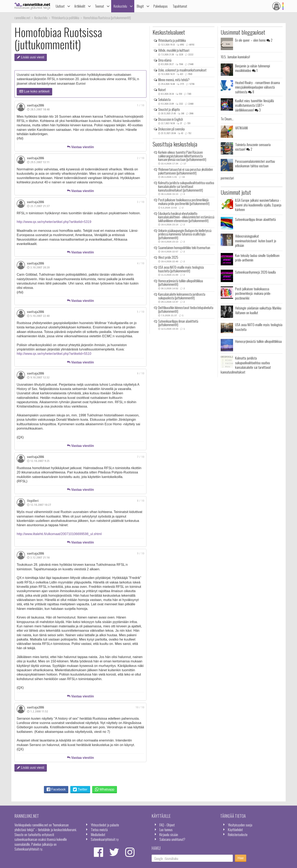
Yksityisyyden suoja (240, 825)
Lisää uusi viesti (31, 57)
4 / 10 (141, 263)
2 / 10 (141, 158)
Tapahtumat (180, 6)
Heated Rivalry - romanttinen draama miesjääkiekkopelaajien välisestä (258, 87)
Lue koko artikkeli (34, 91)
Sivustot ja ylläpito (169, 109)
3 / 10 (141, 202)
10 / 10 (140, 707)
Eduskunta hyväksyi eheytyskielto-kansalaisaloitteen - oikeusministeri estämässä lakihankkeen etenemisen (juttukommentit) (186, 217)
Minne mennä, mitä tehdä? (174, 80)
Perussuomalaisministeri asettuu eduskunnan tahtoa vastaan (255, 163)
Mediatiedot (98, 834)
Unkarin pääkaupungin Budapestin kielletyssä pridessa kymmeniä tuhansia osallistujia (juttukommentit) (185, 234)
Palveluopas (161, 6)
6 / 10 (141, 373)
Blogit (140, 6)
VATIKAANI (241, 128)
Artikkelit (80, 6)
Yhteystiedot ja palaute (105, 825)
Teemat (99, 6)
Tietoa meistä (99, 829)
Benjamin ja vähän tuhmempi (253, 68)
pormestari (227, 178)
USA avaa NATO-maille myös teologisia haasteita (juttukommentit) (181, 269)
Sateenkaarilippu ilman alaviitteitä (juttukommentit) (178, 323)
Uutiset (60, 6)
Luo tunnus (166, 829)
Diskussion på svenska (171, 129)
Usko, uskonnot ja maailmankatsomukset (182, 70)
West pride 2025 (168, 257)
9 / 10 (141, 553)
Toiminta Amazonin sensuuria (253, 147)
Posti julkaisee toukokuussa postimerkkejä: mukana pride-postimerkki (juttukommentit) (184, 202)
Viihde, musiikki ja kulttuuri (174, 50)
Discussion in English (171, 119)
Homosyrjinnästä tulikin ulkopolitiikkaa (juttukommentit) (181, 283)
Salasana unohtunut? (172, 839)
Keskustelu (120, 6)
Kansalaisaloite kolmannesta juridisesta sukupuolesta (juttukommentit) (182, 296)
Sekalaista (164, 100)
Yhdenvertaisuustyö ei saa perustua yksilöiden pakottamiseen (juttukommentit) (186, 171)
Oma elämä (165, 60)
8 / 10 (141, 501)
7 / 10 (141, 457)
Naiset (162, 90)
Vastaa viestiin (81, 147)
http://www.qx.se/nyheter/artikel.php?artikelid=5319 (54, 222)
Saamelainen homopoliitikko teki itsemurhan (184, 248)
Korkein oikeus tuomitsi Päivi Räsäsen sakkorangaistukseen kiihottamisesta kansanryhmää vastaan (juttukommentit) (182, 156)
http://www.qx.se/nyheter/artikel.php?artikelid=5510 (54, 354)
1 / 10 (141, 105)
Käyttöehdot (235, 829)
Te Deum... (227, 119)
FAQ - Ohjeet (167, 825)
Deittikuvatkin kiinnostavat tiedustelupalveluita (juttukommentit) (186, 309)
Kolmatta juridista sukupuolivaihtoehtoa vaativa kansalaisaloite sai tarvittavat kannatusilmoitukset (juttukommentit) (186, 186)
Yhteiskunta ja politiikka (172, 40)
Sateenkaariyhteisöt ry (105, 839)
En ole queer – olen (254, 40)
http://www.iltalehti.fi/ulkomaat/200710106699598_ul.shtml (59, 534)
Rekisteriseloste (238, 834)
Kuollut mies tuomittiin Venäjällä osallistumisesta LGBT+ (255, 105)
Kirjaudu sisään (169, 834)
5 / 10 (141, 312)
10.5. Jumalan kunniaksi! (235, 57)
